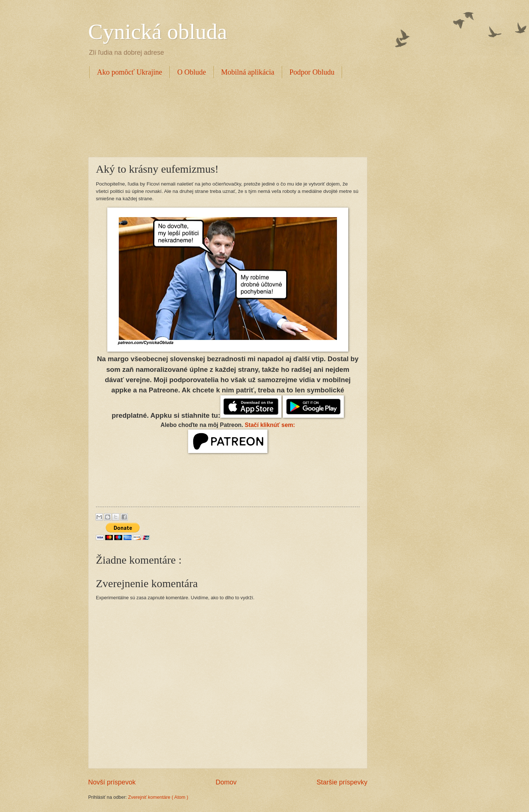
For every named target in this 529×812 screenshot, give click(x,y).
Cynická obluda (158, 32)
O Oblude (191, 72)
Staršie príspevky (342, 782)
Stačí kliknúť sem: (270, 425)
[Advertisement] (222, 116)
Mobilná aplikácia (248, 72)
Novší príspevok (112, 782)
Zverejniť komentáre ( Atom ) (158, 797)
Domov (226, 782)
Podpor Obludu (312, 72)
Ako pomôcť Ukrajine (129, 72)
